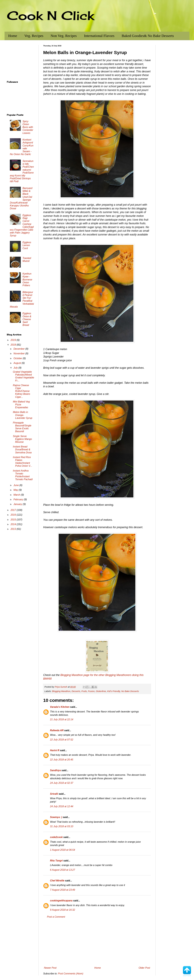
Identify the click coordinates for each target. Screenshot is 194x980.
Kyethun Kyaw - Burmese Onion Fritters (27, 280)
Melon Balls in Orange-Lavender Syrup (23, 415)
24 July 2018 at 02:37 (62, 783)
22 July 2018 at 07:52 (62, 740)
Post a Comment (56, 917)
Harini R (55, 750)
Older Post (144, 968)
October (18, 358)
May (16, 490)
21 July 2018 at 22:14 (62, 719)
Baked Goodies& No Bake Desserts (148, 36)
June (16, 485)
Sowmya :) (56, 817)
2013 (14, 529)
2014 (14, 524)
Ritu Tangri (56, 861)
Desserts (76, 691)
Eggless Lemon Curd (27, 245)
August (18, 363)
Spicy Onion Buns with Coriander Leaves (28, 127)
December (19, 349)
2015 (14, 520)
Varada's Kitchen (60, 707)
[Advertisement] (97, 942)
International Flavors (99, 36)
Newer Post (50, 968)
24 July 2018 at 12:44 (62, 806)
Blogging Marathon (61, 691)
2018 (14, 345)
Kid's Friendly (114, 691)
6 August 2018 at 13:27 (63, 870)
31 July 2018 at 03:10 (62, 826)
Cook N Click (50, 15)
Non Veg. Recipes (64, 36)
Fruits (84, 691)
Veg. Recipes (34, 36)
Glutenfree (101, 691)
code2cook (56, 837)
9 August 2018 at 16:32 (63, 910)
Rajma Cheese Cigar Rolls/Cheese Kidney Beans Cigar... (22, 391)
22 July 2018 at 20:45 (62, 760)
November (19, 353)
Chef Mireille (57, 881)
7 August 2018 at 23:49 (63, 890)
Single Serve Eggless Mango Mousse (22, 439)
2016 (14, 515)
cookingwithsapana (61, 901)
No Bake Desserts (130, 691)
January (18, 504)
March (17, 495)
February (19, 499)
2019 (14, 340)
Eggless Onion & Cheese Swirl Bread (27, 319)
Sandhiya (55, 770)
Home (13, 36)
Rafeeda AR (57, 730)
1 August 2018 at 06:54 (63, 850)
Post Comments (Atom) (71, 974)
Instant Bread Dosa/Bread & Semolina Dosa (22, 449)
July (16, 368)
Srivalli (54, 794)
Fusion (91, 691)
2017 (14, 510)
